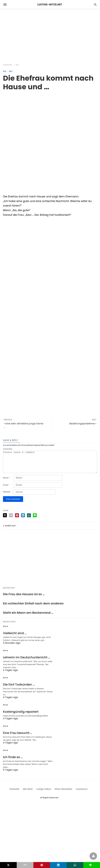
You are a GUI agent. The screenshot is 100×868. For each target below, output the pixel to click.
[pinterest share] (17, 520)
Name (6, 483)
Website (7, 497)
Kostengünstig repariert (21, 716)
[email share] (11, 520)
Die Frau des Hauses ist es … (24, 599)
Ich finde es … (13, 762)
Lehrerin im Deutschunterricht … (27, 662)
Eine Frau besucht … (18, 738)
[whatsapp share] (29, 520)
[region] (50, 35)
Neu (17, 65)
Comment (8, 449)
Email (6, 490)
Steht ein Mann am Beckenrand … (28, 617)
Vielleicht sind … (15, 638)
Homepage (8, 65)
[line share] (35, 520)
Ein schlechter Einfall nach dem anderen (33, 608)
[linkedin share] (23, 520)
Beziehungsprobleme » (83, 424)
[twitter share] (5, 520)
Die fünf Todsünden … (19, 689)
